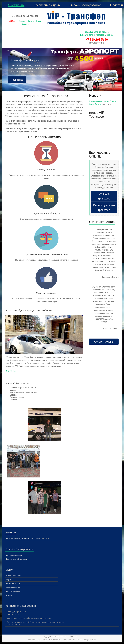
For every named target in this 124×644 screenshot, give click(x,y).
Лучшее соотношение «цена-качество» (46, 254)
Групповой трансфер (104, 196)
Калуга (31, 21)
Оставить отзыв (104, 342)
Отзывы (9, 595)
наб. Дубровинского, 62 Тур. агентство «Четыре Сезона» (97, 33)
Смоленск (26, 24)
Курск (39, 21)
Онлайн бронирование (85, 5)
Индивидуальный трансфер (104, 207)
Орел (12, 21)
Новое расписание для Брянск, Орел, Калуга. (23, 538)
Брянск (22, 21)
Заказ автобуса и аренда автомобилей (29, 310)
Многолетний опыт (46, 293)
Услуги (8, 580)
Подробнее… (10, 371)
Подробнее (17, 79)
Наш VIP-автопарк (13, 591)
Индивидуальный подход (46, 213)
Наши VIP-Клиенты (17, 383)
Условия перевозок (13, 587)
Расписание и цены (47, 5)
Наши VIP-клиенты (13, 583)
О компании (16, 5)
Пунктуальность (46, 169)
